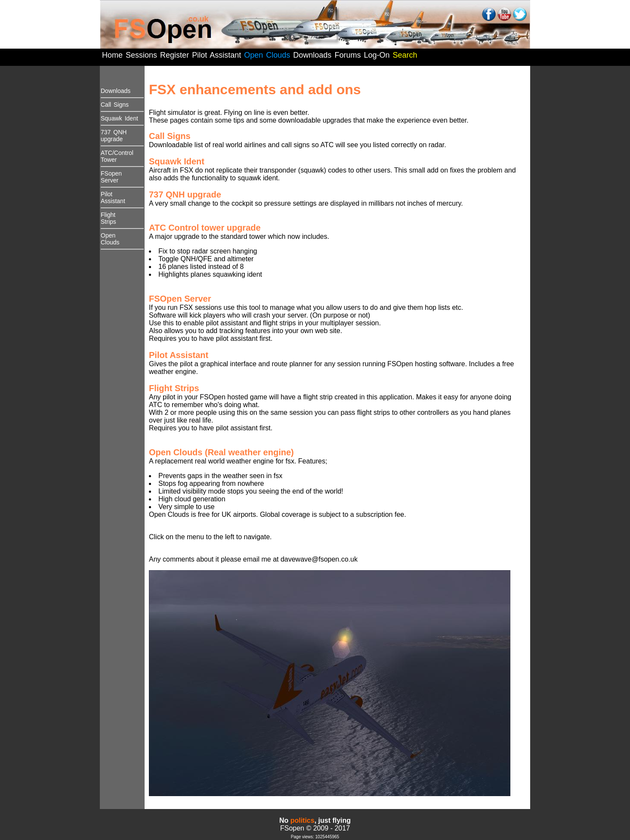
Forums (347, 55)
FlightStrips (108, 218)
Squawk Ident (119, 118)
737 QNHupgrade (114, 136)
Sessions (141, 55)
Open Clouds (110, 239)
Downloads (312, 55)
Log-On (377, 55)
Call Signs (115, 105)
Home (112, 55)
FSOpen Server (180, 299)
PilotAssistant (113, 198)
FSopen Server (111, 177)
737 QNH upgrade (185, 195)
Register (174, 55)
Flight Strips (174, 388)
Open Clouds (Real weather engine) (221, 452)
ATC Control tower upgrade (205, 228)
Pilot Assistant (216, 55)
